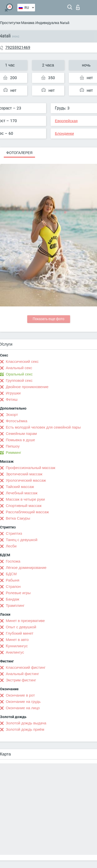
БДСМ (11, 574)
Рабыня (13, 580)
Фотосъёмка (17, 421)
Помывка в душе (20, 440)
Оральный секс (19, 374)
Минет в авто (17, 640)
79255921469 (18, 47)
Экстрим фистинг (21, 680)
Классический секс (22, 362)
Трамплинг (15, 606)
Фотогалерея (19, 153)
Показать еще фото (49, 319)
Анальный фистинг (22, 674)
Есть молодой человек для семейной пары (43, 427)
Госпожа (13, 561)
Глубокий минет (20, 633)
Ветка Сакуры (18, 518)
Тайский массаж (20, 487)
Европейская (66, 121)
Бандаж (13, 599)
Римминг (13, 453)
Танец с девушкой (22, 540)
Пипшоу (13, 446)
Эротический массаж (24, 474)
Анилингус (15, 652)
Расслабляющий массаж (27, 512)
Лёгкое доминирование (26, 568)
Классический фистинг (26, 667)
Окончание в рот (20, 695)
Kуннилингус (17, 646)
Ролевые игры (18, 593)
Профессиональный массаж (31, 468)
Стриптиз (14, 533)
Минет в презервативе (25, 621)
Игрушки (13, 393)
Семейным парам (21, 434)
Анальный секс (19, 368)
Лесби (11, 546)
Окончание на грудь (23, 702)
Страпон (13, 587)
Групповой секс (19, 381)
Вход (78, 7)
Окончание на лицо (23, 708)
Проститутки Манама (17, 23)
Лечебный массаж (22, 493)
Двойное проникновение (27, 387)
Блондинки (64, 133)
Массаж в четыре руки (25, 499)
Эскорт (12, 415)
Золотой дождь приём (25, 729)
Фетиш (12, 399)
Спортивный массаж (24, 506)
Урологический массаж (26, 480)
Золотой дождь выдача (26, 723)
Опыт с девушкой (21, 627)
